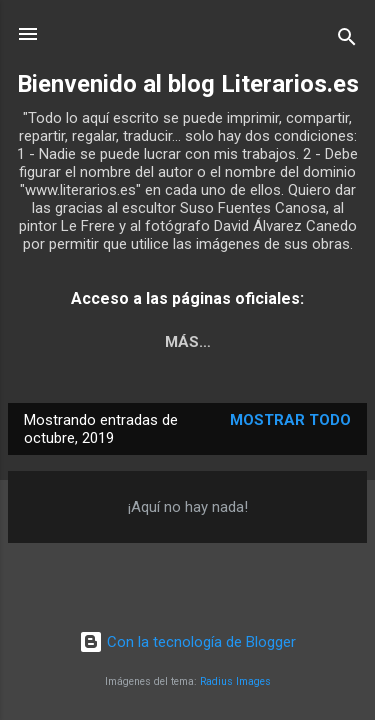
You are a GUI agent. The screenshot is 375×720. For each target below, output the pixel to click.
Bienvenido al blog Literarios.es (188, 84)
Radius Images (235, 681)
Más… (188, 342)
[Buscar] (347, 40)
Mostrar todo (290, 420)
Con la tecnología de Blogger (187, 642)
